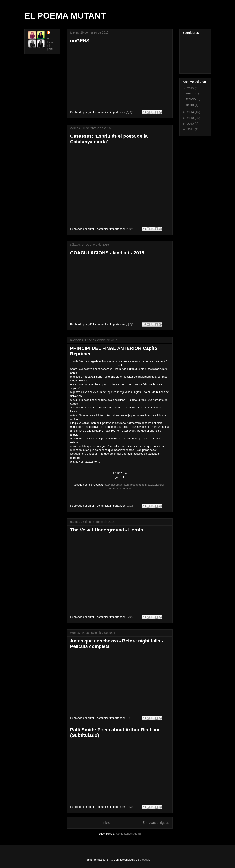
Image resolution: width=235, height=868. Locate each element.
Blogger (144, 860)
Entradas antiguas (156, 823)
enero (190, 105)
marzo (191, 93)
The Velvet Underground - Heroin (107, 530)
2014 (191, 112)
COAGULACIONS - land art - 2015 (107, 253)
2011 (191, 129)
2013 (191, 118)
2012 (191, 124)
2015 (191, 88)
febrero (191, 99)
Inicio (106, 823)
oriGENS (80, 41)
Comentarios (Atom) (128, 834)
